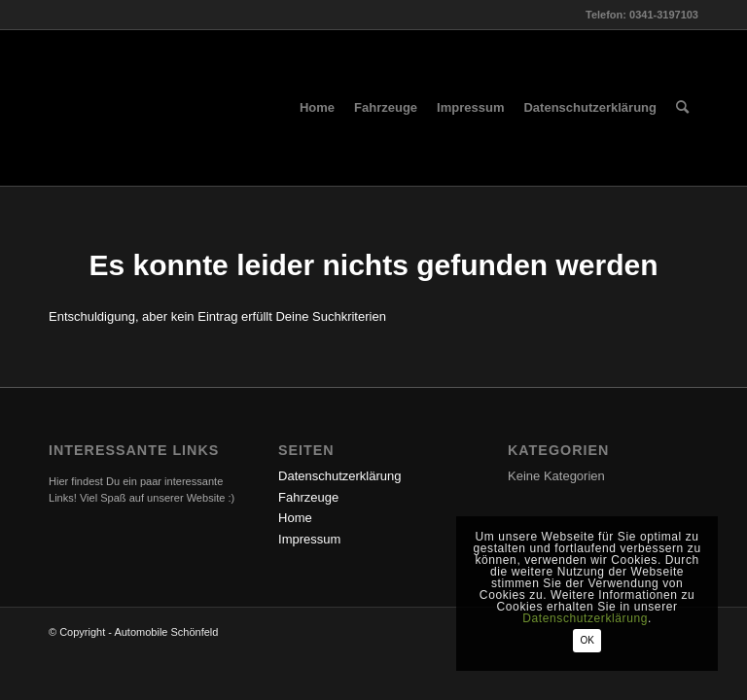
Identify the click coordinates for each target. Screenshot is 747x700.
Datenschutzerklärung (339, 476)
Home (295, 518)
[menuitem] (317, 108)
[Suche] (682, 108)
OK (587, 640)
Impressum (309, 539)
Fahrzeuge (308, 497)
